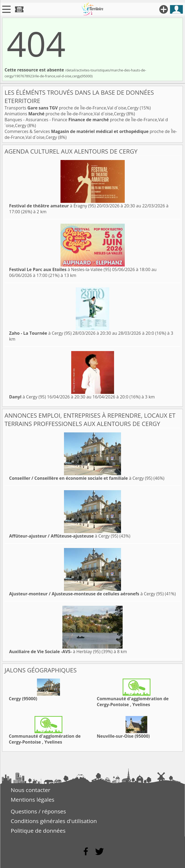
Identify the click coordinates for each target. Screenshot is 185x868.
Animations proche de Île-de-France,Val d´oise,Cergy (65, 114)
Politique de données (38, 831)
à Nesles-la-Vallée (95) (60, 269)
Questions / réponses (38, 811)
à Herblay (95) (55, 652)
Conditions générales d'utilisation (54, 821)
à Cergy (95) (40, 333)
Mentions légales (33, 800)
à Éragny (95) (52, 206)
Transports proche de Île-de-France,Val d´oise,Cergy (72, 108)
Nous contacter (31, 790)
